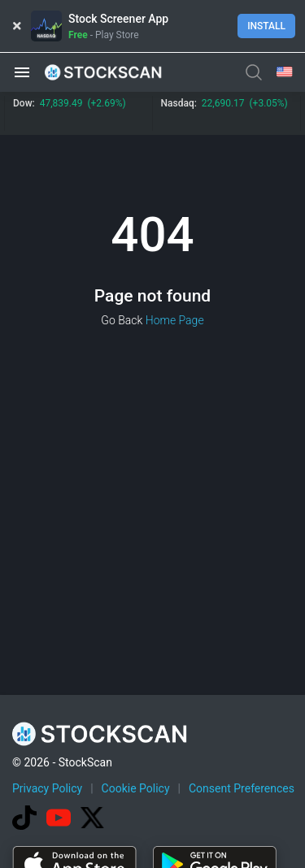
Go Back (122, 320)
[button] (22, 72)
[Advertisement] (152, 707)
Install (266, 26)
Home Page (175, 320)
